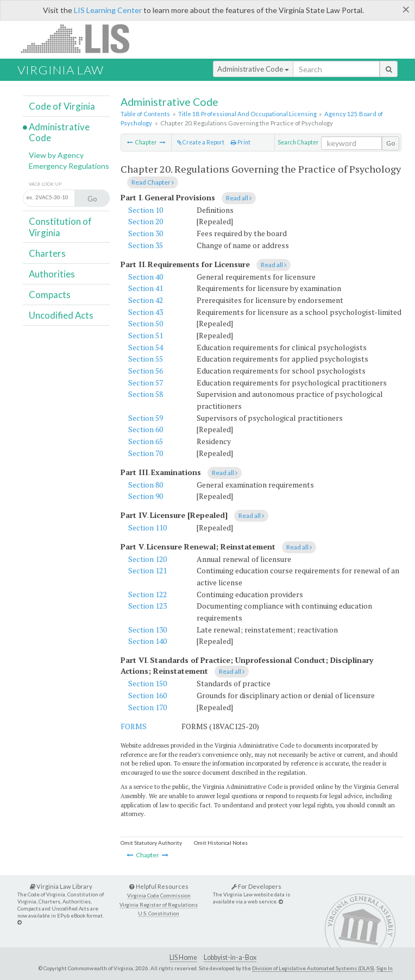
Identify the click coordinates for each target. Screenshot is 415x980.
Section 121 (147, 570)
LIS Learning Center (108, 10)
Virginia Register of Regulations (159, 905)
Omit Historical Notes (221, 843)
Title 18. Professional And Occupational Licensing (247, 114)
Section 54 (146, 347)
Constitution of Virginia (60, 227)
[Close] (406, 9)
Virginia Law (61, 70)
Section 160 (147, 695)
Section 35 (146, 245)
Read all (239, 198)
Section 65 (146, 441)
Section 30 (146, 233)
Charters (47, 253)
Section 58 (146, 394)
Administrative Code (253, 69)
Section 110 (147, 527)
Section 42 (146, 300)
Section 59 (146, 418)
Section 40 (146, 277)
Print (241, 142)
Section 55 (146, 359)
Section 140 (147, 641)
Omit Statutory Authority (151, 843)
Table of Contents (145, 114)
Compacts (50, 295)
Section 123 (147, 606)
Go (391, 143)
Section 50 (146, 323)
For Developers (256, 886)
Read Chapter (153, 182)
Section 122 (147, 594)
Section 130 (147, 630)
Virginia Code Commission (159, 896)
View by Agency (56, 155)
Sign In (385, 968)
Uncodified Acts (61, 315)
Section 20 (146, 221)
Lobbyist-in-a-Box (230, 957)
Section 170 (147, 707)
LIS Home (183, 957)
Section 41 (146, 288)
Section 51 (146, 335)
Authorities (52, 274)
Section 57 (146, 382)
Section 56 (146, 371)
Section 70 (146, 453)
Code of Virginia (62, 106)
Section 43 (146, 312)
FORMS (134, 726)
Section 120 (147, 559)
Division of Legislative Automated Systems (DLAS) (313, 968)
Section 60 (146, 429)
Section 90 (146, 496)
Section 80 (146, 485)
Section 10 (146, 210)
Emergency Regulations (69, 166)
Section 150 (147, 683)
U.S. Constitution (159, 913)
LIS (81, 38)
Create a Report (201, 142)
